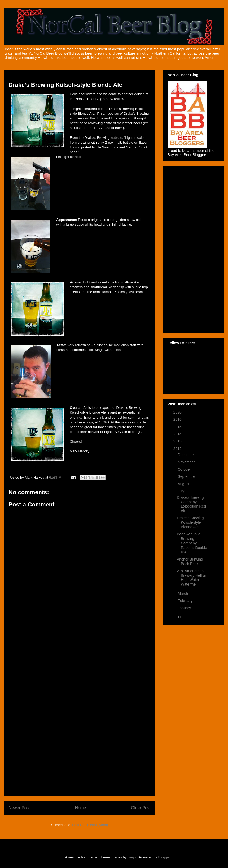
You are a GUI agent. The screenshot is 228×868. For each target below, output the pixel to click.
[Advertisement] (80, 712)
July (181, 491)
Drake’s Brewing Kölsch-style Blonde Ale (190, 522)
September (187, 476)
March (183, 594)
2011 (178, 617)
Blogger (164, 857)
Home (81, 808)
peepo (132, 857)
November (187, 462)
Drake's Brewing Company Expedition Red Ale (191, 504)
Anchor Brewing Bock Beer (190, 562)
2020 (178, 412)
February (186, 601)
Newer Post (19, 808)
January (185, 608)
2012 (178, 449)
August (184, 484)
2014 (178, 434)
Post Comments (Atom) (90, 825)
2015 (178, 427)
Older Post (141, 808)
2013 (178, 441)
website (116, 138)
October (185, 469)
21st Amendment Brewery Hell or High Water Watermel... (192, 578)
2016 (178, 419)
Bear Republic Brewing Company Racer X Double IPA (192, 543)
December (187, 455)
